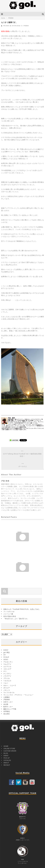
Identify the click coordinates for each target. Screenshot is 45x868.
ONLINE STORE (9, 748)
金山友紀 (7, 714)
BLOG (6, 753)
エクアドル (7, 667)
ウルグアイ (7, 664)
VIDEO (6, 659)
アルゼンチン (8, 662)
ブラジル (7, 678)
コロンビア (7, 669)
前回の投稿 (5, 31)
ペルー (6, 683)
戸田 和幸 (6, 26)
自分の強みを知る (10, 616)
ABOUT (6, 763)
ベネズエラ (7, 681)
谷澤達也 (7, 711)
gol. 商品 (7, 652)
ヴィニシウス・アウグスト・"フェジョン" (18, 695)
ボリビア (7, 688)
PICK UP (7, 758)
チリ (5, 671)
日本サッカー (8, 702)
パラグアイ (7, 676)
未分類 (6, 704)
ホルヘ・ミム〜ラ (10, 685)
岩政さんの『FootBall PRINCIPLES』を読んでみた (21, 609)
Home (3, 18)
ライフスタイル (9, 692)
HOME (6, 746)
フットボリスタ (9, 612)
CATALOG (7, 760)
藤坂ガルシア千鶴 (10, 709)
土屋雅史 (7, 697)
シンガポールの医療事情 (23, 575)
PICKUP (6, 657)
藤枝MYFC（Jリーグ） (23, 817)
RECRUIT (7, 765)
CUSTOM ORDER (10, 751)
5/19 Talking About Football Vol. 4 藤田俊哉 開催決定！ (22, 455)
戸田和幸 (26, 26)
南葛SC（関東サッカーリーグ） (22, 838)
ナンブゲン (7, 674)
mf (4, 655)
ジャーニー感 (8, 614)
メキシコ (7, 690)
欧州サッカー (8, 707)
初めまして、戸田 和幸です (23, 544)
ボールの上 (23, 466)
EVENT (6, 650)
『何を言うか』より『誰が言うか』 (16, 619)
